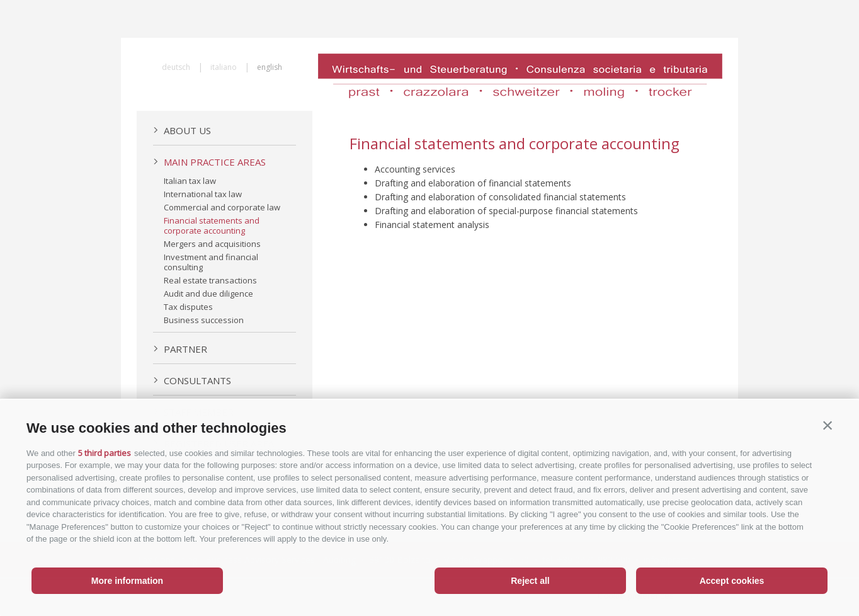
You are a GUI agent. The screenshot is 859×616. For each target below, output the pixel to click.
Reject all (530, 581)
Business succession (204, 320)
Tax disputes (188, 307)
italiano (224, 67)
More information (127, 581)
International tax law (203, 194)
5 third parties (105, 453)
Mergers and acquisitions (212, 244)
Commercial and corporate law (222, 207)
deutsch (176, 67)
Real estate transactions (210, 280)
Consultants (192, 380)
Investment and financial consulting (211, 262)
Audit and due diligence (208, 294)
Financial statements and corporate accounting (212, 225)
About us (182, 130)
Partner (180, 349)
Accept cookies (732, 581)
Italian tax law (190, 181)
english (270, 67)
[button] (828, 425)
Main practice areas (209, 162)
